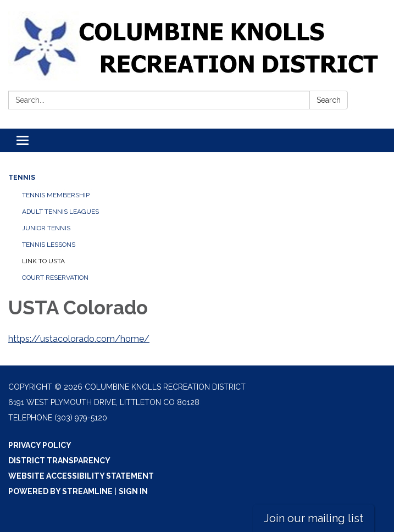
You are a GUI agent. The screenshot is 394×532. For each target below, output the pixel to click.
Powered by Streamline (60, 491)
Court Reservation (55, 278)
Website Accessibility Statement (81, 476)
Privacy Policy (40, 445)
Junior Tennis (46, 228)
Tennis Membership (56, 195)
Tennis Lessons (49, 245)
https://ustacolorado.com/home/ (79, 339)
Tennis (22, 178)
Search (329, 100)
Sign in (133, 491)
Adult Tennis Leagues (60, 212)
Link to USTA (43, 261)
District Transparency (59, 461)
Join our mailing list (313, 518)
